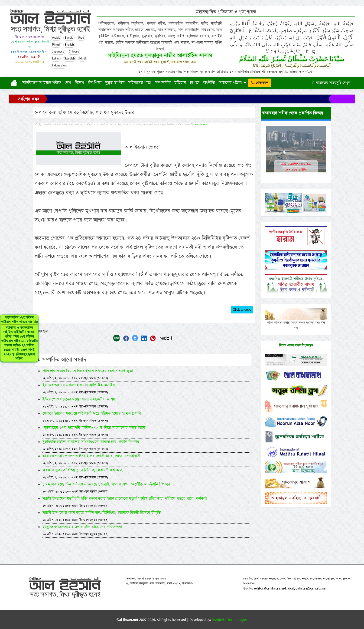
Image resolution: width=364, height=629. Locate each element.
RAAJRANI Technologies (230, 620)
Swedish (69, 59)
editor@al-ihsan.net (270, 588)
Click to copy (242, 310)
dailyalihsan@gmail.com (308, 588)
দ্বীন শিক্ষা (95, 83)
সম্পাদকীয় (163, 83)
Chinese (74, 52)
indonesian (59, 66)
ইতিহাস (180, 83)
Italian (56, 59)
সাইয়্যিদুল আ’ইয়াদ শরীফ (42, 83)
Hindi (83, 59)
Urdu (81, 38)
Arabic (56, 38)
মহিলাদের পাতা (140, 83)
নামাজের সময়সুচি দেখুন (331, 83)
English (69, 45)
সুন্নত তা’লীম (115, 83)
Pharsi (56, 45)
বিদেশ (79, 83)
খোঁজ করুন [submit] (260, 83)
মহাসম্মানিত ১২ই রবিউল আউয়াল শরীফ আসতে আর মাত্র (19, 338)
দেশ (68, 83)
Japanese (58, 52)
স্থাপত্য (195, 83)
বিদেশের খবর (201, 125)
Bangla (69, 38)
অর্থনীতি (209, 83)
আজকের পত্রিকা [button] (230, 83)
